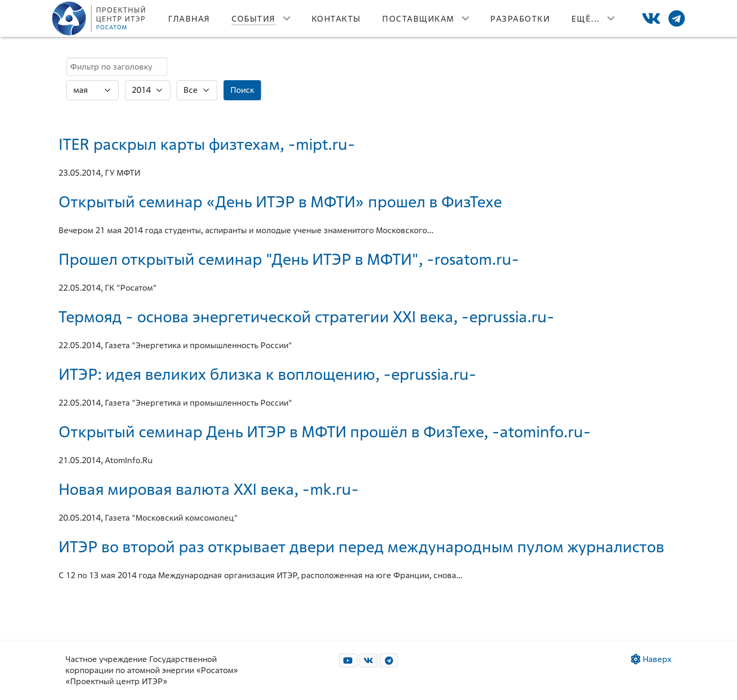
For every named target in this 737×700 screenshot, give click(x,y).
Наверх (651, 659)
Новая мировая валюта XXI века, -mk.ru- (209, 489)
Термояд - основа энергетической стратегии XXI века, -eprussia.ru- (307, 317)
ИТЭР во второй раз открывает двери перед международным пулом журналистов (361, 546)
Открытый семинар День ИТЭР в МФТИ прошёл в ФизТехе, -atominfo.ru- (325, 431)
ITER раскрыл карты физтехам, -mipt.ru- (207, 144)
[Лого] (100, 18)
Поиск (242, 90)
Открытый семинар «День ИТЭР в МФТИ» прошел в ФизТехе (280, 202)
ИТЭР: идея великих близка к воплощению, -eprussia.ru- (268, 374)
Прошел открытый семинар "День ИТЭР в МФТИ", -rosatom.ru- (289, 259)
